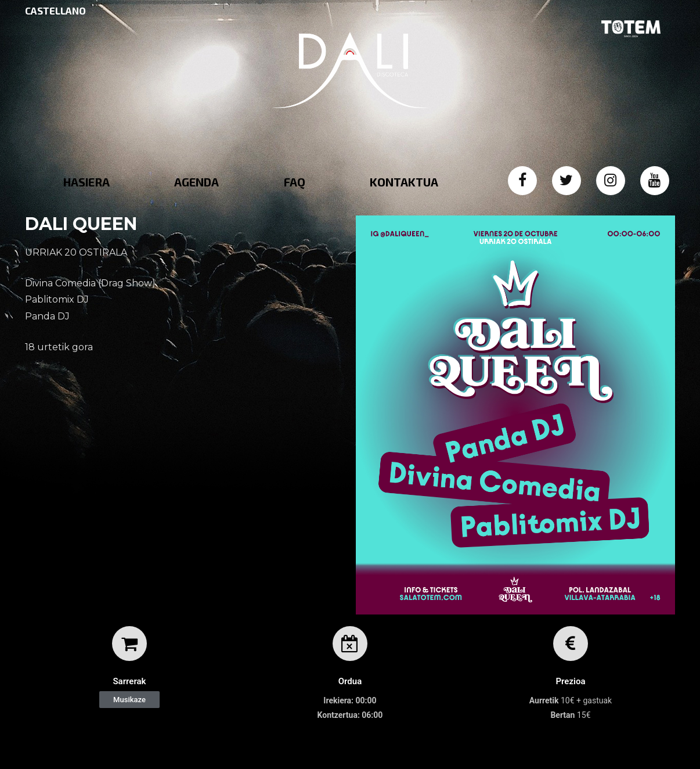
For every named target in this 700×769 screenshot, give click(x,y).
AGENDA (196, 182)
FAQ (295, 182)
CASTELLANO (55, 10)
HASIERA (86, 182)
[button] (129, 700)
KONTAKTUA (404, 182)
